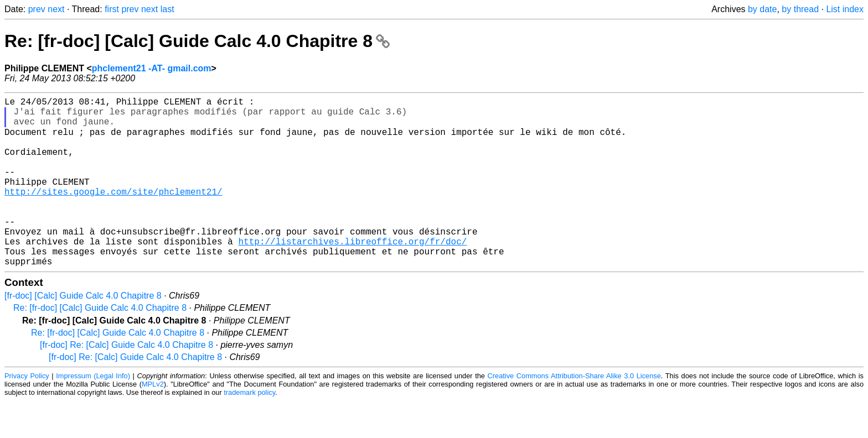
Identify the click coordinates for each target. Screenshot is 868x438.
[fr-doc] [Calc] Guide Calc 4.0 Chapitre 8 (83, 333)
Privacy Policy (27, 413)
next (56, 9)
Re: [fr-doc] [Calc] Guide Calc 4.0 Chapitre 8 (197, 41)
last (167, 9)
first (112, 9)
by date (762, 9)
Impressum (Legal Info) (93, 413)
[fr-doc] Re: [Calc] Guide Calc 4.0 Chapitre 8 (126, 382)
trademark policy (249, 429)
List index (845, 9)
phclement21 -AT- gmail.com (152, 68)
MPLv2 (153, 421)
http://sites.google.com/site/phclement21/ (113, 213)
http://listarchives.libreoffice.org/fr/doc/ (352, 274)
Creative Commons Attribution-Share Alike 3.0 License (574, 413)
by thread (800, 9)
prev (37, 9)
